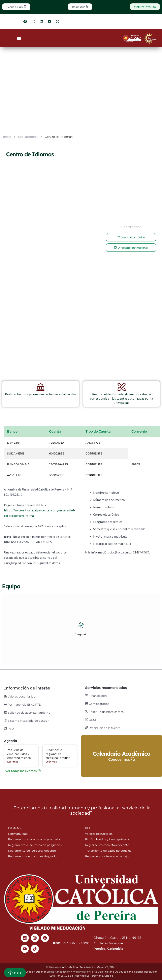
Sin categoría (28, 139)
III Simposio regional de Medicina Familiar (58, 754)
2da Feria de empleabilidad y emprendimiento (19, 754)
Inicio (7, 139)
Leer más (13, 762)
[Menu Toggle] (19, 40)
